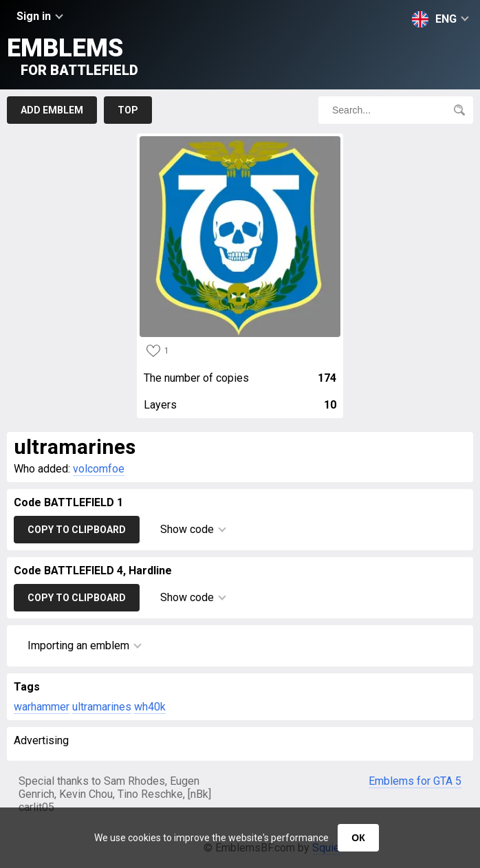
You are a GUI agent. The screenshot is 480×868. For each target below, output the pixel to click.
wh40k (150, 707)
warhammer (42, 707)
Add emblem (52, 110)
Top (128, 110)
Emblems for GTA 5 (415, 781)
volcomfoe (99, 469)
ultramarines (102, 707)
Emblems (73, 56)
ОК (358, 838)
